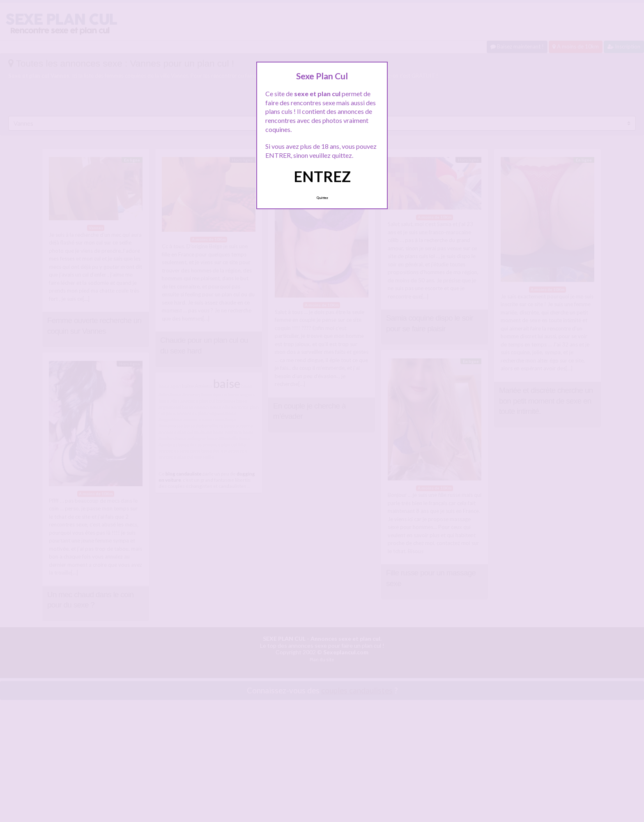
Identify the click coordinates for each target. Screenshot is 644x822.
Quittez (322, 198)
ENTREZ (322, 176)
